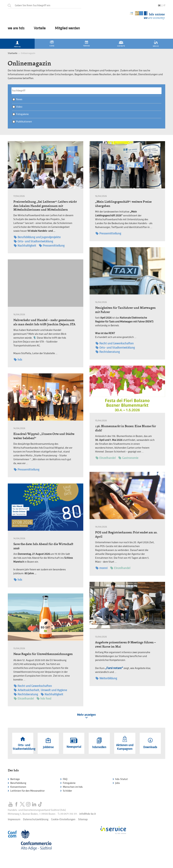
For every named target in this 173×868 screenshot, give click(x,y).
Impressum (14, 820)
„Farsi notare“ (114, 668)
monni (102, 568)
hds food (44, 699)
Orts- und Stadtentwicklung (33, 241)
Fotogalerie (22, 114)
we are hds (16, 28)
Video (19, 107)
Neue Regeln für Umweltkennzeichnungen (43, 654)
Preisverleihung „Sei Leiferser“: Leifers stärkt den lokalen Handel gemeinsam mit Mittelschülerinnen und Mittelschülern (45, 206)
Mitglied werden (67, 28)
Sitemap (83, 820)
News (19, 99)
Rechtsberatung (108, 352)
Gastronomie (128, 458)
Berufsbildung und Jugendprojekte (37, 237)
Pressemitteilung (52, 246)
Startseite (13, 53)
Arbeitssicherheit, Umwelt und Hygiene (40, 690)
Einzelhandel (106, 458)
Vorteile (40, 28)
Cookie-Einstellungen (63, 820)
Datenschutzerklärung (36, 820)
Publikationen (24, 122)
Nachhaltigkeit (25, 246)
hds (18, 360)
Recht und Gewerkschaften (115, 343)
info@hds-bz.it (88, 814)
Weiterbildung (106, 678)
